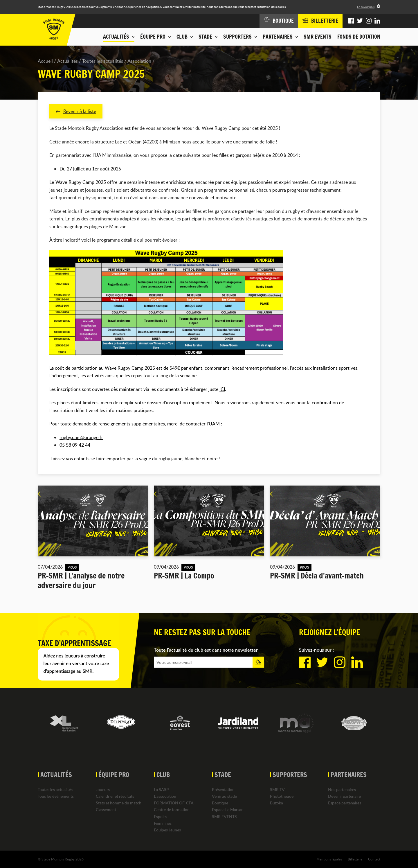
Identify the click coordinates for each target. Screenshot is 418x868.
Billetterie (355, 859)
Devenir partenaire (344, 796)
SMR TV (277, 789)
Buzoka (276, 803)
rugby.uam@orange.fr (81, 437)
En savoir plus (366, 7)
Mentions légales (329, 859)
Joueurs (103, 789)
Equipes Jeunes (167, 830)
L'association (165, 796)
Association (139, 61)
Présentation (223, 789)
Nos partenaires (342, 789)
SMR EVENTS (318, 37)
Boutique (220, 803)
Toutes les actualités (103, 61)
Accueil (45, 61)
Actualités (67, 61)
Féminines (163, 823)
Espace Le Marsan (228, 809)
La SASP (161, 789)
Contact (374, 859)
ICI (222, 389)
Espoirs (160, 816)
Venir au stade (224, 796)
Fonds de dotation (359, 37)
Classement (106, 809)
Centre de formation (172, 809)
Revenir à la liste (76, 111)
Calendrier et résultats (115, 796)
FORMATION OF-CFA (174, 803)
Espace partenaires (345, 803)
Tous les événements (56, 796)
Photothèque (282, 796)
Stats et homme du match (119, 803)
